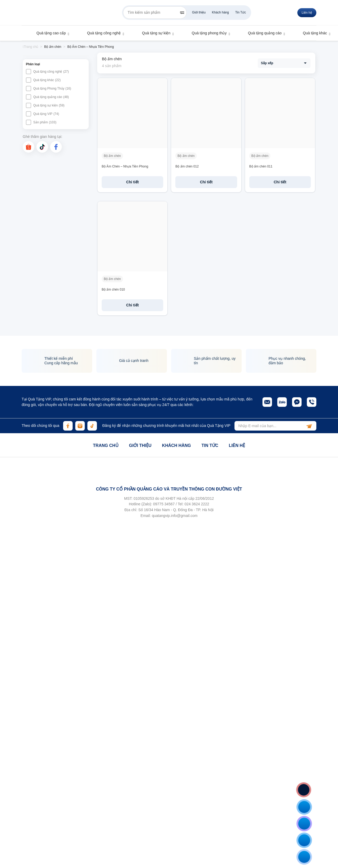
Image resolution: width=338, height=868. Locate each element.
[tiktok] (42, 147)
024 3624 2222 (197, 504)
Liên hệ (237, 445)
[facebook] (56, 147)
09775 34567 (164, 504)
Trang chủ (106, 445)
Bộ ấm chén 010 (113, 290)
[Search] (182, 13)
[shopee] (29, 147)
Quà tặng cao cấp (49, 33)
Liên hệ (307, 13)
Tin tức (210, 445)
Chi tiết (133, 182)
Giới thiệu (199, 12)
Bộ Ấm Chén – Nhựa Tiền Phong (125, 166)
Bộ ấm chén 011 (261, 166)
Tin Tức (241, 12)
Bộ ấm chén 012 (187, 166)
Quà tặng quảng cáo (262, 33)
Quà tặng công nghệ (101, 33)
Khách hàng (220, 12)
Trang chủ (30, 47)
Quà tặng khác (312, 33)
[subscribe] (309, 426)
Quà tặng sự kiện (154, 33)
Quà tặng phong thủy (207, 33)
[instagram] (80, 426)
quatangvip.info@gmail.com (175, 516)
